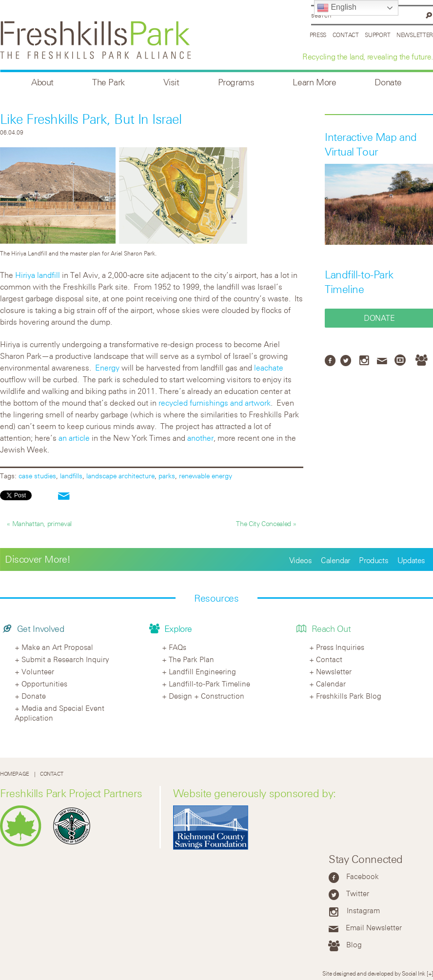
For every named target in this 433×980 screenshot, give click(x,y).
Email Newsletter (374, 927)
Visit (171, 82)
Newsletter (415, 35)
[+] (430, 973)
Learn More (314, 82)
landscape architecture (120, 476)
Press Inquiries (340, 647)
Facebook (363, 876)
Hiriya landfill (38, 275)
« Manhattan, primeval (39, 523)
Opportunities (44, 684)
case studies (37, 476)
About (42, 82)
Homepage (15, 774)
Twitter (358, 893)
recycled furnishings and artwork (215, 403)
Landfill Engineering (202, 671)
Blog (354, 944)
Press (318, 35)
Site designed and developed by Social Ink (374, 973)
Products (374, 560)
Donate (388, 82)
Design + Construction (207, 696)
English (337, 8)
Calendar (335, 560)
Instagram (363, 910)
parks (167, 476)
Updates (411, 560)
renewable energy (206, 476)
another (200, 438)
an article (74, 438)
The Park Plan (191, 659)
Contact (346, 35)
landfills (71, 476)
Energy (107, 368)
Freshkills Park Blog (349, 696)
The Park (108, 82)
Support (377, 35)
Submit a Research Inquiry (65, 659)
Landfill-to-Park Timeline (209, 684)
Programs (236, 82)
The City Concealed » (266, 523)
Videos (301, 560)
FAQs (177, 647)
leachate (269, 368)
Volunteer (38, 671)
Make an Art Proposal (57, 647)
